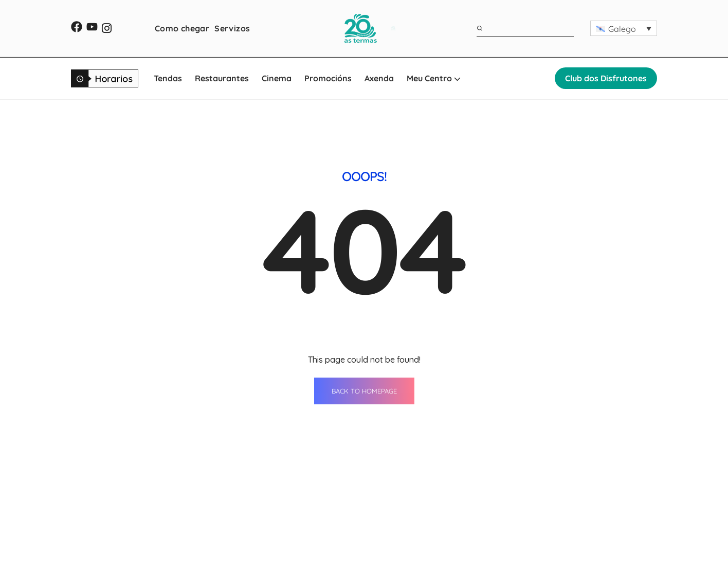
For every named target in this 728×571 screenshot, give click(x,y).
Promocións (328, 78)
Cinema (277, 78)
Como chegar (182, 28)
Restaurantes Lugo (315, 517)
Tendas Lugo (302, 498)
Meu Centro (434, 78)
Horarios (515, 517)
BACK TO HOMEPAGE (364, 291)
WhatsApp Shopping (420, 555)
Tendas (168, 78)
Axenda (379, 78)
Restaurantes (222, 78)
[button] (552, 550)
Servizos (232, 28)
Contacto (516, 498)
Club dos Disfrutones (606, 78)
